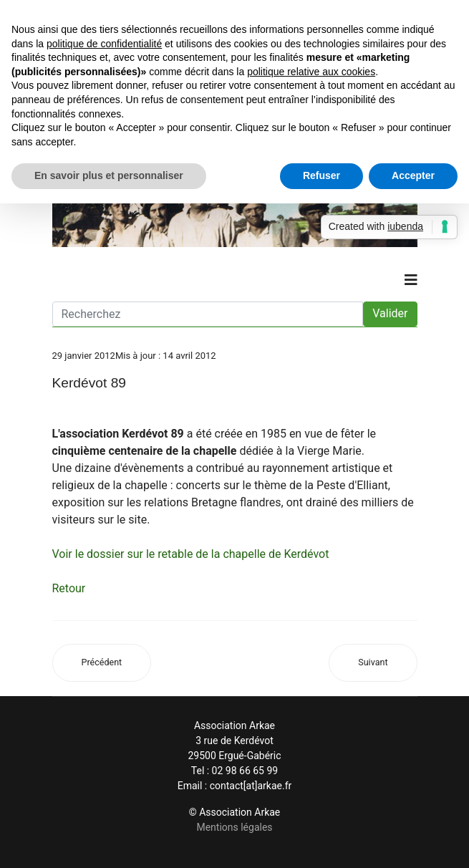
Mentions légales (234, 827)
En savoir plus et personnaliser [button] (109, 175)
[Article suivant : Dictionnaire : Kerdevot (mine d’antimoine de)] (373, 663)
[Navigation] (411, 280)
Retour (69, 588)
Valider (390, 313)
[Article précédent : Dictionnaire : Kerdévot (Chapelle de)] (102, 663)
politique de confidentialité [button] (104, 44)
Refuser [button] (321, 175)
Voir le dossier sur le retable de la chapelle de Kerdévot (191, 554)
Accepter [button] (413, 175)
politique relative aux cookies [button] (311, 72)
